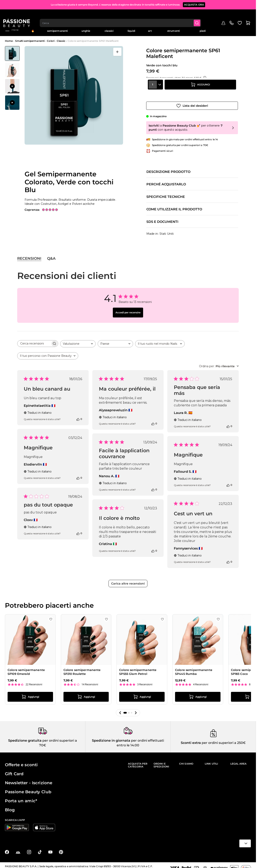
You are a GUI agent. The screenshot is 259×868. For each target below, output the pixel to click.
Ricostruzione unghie (86, 29)
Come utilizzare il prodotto (174, 206)
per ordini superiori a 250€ (223, 739)
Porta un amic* (21, 797)
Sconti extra (191, 739)
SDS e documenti (162, 219)
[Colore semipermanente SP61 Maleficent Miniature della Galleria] (12, 78)
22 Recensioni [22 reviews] (34, 681)
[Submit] (200, 16)
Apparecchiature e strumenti (174, 29)
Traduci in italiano (38, 409)
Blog (248, 28)
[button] (120, 709)
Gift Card (14, 770)
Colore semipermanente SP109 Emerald (26, 669)
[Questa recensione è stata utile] (78, 416)
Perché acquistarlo (166, 181)
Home (9, 41)
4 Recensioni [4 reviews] (201, 681)
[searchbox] (34, 340)
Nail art (150, 29)
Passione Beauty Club (28, 788)
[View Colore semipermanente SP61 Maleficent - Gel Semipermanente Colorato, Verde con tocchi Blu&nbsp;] (12, 53)
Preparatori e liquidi (131, 29)
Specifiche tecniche (166, 194)
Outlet (220, 28)
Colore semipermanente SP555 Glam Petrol (138, 669)
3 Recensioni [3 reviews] (145, 681)
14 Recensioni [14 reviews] (90, 681)
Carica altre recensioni (128, 580)
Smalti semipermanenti (58, 29)
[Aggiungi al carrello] (200, 91)
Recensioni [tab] (29, 255)
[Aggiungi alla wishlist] (192, 102)
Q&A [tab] (51, 255)
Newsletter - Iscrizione (29, 779)
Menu (12, 29)
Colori (51, 41)
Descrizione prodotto (168, 169)
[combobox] (123, 16)
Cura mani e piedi (203, 29)
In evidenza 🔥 (33, 29)
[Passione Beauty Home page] (18, 16)
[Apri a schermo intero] (117, 52)
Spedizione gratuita (25, 737)
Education (235, 28)
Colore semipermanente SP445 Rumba (194, 669)
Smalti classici (109, 29)
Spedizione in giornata (111, 737)
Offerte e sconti (21, 761)
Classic (61, 41)
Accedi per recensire (128, 309)
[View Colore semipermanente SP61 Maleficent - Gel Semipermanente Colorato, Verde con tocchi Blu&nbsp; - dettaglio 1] (12, 70)
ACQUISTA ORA (194, 4)
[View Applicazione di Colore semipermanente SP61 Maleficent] (12, 86)
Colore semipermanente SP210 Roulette (82, 669)
